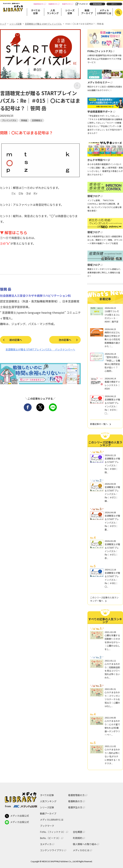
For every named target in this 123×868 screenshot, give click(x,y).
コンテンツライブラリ (52, 850)
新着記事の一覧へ (99, 424)
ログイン (114, 4)
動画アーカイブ (87, 12)
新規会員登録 (97, 4)
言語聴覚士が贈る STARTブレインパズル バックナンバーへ (40, 349)
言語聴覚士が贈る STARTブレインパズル (43, 24)
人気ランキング (53, 12)
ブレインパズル (9, 120)
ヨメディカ (46, 844)
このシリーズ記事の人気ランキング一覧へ (104, 599)
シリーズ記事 (70, 12)
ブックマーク (83, 4)
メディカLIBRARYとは (104, 12)
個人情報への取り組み (85, 844)
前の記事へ (16, 340)
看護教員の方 (53, 4)
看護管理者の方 (38, 4)
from (21, 806)
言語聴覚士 (37, 120)
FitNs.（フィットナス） (53, 832)
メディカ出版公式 (17, 816)
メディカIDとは (81, 850)
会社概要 (78, 832)
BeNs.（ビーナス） (50, 838)
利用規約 (78, 838)
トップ (3, 24)
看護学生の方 (66, 4)
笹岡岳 (24, 120)
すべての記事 (36, 12)
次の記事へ (65, 340)
